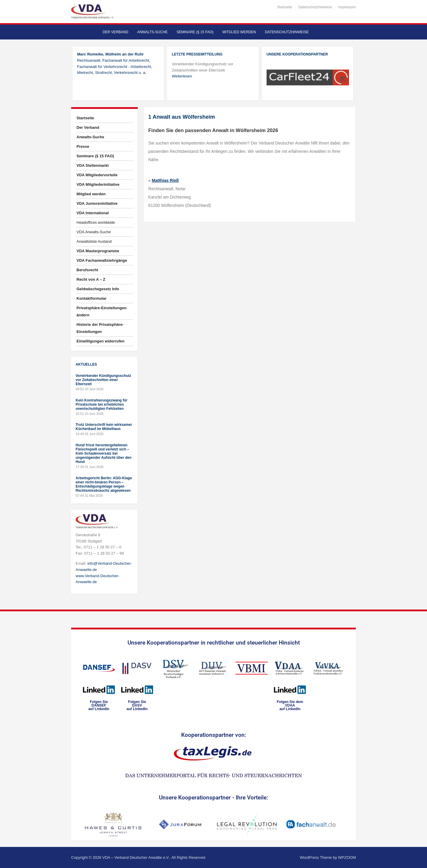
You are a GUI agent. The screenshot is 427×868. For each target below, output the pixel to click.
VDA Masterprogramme (98, 251)
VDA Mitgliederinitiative (98, 184)
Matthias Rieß (165, 180)
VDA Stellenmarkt (93, 165)
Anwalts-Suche (153, 32)
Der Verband (115, 32)
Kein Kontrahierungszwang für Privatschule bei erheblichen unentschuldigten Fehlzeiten (102, 404)
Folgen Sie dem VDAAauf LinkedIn (290, 705)
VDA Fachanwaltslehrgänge (102, 260)
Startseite (285, 7)
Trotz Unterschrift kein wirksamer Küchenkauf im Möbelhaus (104, 427)
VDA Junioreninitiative (97, 203)
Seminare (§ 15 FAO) (195, 32)
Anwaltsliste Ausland (94, 241)
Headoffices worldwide (96, 222)
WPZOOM (347, 857)
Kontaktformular (91, 298)
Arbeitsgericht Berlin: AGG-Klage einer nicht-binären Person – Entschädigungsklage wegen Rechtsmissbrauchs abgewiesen (104, 484)
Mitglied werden (239, 32)
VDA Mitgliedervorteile (97, 175)
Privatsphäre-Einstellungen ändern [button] (101, 311)
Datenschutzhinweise (315, 7)
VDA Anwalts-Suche (94, 232)
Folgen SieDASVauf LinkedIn (137, 705)
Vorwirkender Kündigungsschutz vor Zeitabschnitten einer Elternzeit (103, 380)
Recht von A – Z (91, 279)
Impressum (347, 7)
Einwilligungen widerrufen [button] (101, 341)
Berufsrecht (87, 270)
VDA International (93, 213)
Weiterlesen (182, 76)
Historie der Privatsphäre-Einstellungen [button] (100, 328)
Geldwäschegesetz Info (98, 289)
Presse (83, 146)
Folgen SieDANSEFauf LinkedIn (99, 705)
